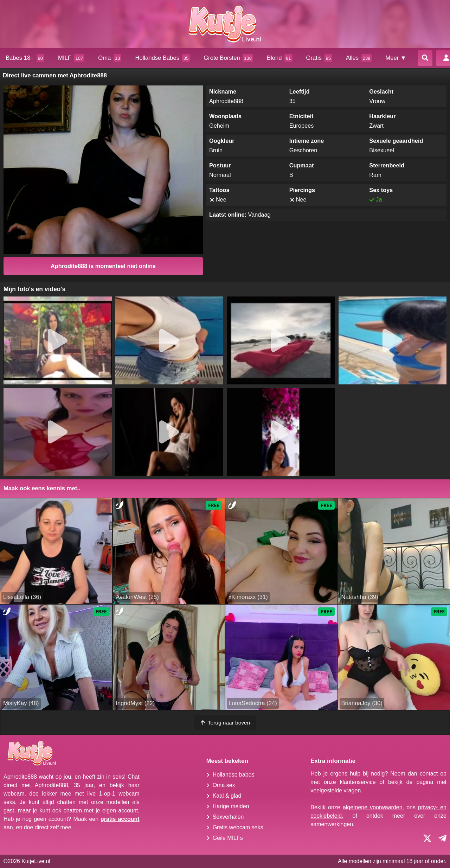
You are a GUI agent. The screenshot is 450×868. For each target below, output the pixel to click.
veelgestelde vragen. (336, 790)
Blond (280, 58)
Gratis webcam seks (238, 827)
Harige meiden (231, 806)
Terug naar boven (225, 723)
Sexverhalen (228, 817)
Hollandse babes (234, 775)
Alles (359, 58)
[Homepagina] (225, 24)
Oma (110, 58)
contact (429, 774)
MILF (71, 58)
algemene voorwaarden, (373, 807)
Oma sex (224, 785)
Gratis (319, 58)
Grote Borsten (228, 58)
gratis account (120, 819)
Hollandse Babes (162, 58)
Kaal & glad (227, 796)
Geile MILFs (228, 838)
